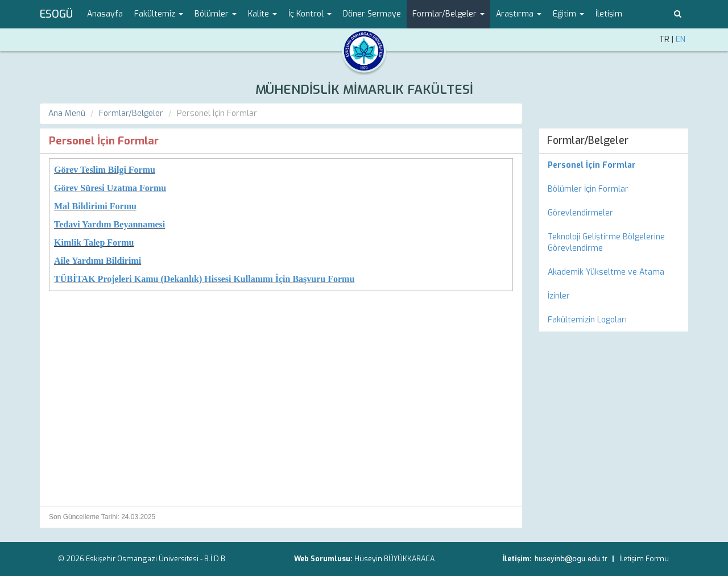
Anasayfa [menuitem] (105, 14)
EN (681, 40)
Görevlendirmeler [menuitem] (580, 213)
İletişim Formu (644, 559)
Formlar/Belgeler (131, 113)
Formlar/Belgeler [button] (448, 14)
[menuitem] (614, 165)
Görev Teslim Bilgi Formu (105, 170)
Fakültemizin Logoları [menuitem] (587, 320)
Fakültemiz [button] (159, 14)
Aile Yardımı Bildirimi (98, 261)
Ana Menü (67, 113)
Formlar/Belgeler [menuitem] (588, 140)
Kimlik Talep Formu (94, 243)
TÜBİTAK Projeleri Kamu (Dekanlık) (128, 279)
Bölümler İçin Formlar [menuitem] (588, 189)
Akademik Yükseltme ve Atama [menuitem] (606, 272)
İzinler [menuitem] (559, 296)
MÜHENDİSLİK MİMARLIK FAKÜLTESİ (364, 90)
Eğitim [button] (568, 14)
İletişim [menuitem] (609, 14)
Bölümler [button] (216, 14)
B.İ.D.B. (216, 559)
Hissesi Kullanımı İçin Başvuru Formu (279, 279)
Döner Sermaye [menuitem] (372, 14)
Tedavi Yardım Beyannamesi (109, 224)
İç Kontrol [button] (310, 14)
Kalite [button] (262, 14)
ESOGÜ (56, 14)
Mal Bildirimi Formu (95, 206)
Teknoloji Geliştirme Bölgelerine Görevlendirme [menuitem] (606, 243)
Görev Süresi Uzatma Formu (110, 188)
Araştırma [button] (519, 14)
